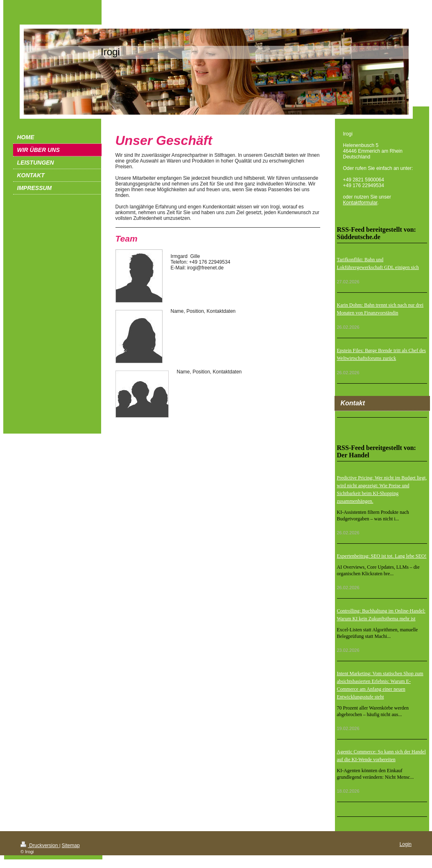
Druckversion (40, 845)
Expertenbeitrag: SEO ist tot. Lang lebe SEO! (382, 556)
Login (406, 844)
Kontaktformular (360, 203)
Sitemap (71, 845)
